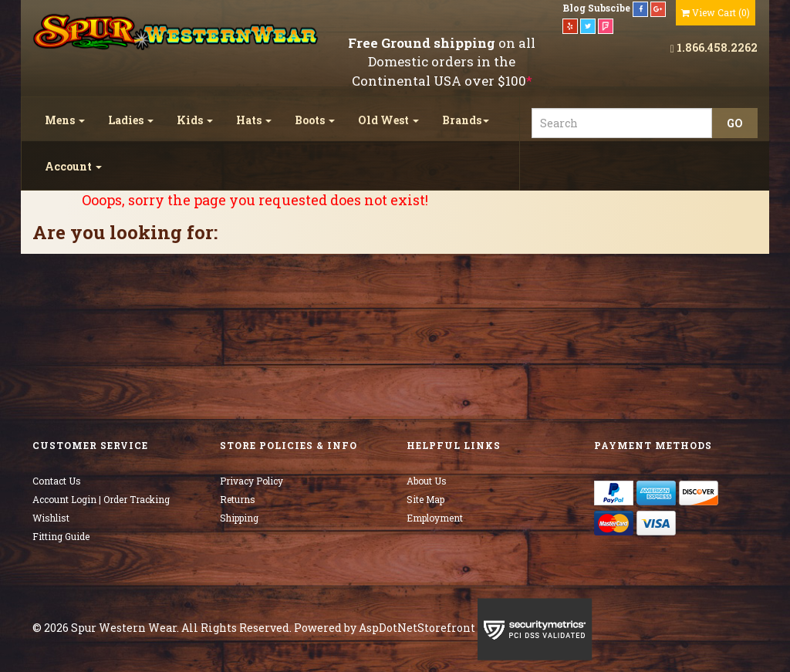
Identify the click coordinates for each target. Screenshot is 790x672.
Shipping (239, 518)
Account (73, 166)
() (716, 12)
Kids (195, 120)
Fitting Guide (61, 536)
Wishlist (51, 518)
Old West (388, 120)
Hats (254, 120)
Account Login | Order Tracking (101, 499)
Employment (435, 518)
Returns (238, 499)
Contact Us (57, 481)
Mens (65, 120)
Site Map (425, 499)
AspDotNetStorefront (417, 628)
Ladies (131, 120)
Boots (315, 120)
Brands (466, 120)
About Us (427, 481)
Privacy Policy (252, 481)
